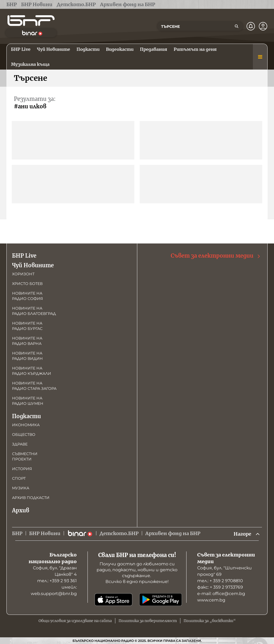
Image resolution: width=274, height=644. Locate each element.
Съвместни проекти (25, 456)
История (22, 469)
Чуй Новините (33, 265)
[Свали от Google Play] (161, 600)
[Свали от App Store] (113, 600)
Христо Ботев (27, 284)
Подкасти (26, 416)
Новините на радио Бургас (27, 326)
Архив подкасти (31, 498)
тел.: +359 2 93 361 (57, 581)
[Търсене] (237, 26)
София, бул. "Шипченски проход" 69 (224, 571)
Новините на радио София (27, 296)
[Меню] (260, 57)
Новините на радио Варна (27, 341)
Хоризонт (23, 274)
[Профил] (263, 26)
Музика (21, 488)
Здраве (20, 444)
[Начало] (31, 21)
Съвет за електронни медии (216, 256)
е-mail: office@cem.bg (221, 594)
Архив (21, 510)
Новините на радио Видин (27, 356)
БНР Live (24, 256)
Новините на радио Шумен (28, 401)
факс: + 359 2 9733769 (220, 587)
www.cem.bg (211, 600)
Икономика (26, 425)
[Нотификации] (251, 26)
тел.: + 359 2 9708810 (220, 581)
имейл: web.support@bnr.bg (54, 590)
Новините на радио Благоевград (34, 311)
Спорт (19, 478)
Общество (24, 435)
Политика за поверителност (148, 621)
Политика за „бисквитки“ (210, 621)
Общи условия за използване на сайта (75, 621)
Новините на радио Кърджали (32, 371)
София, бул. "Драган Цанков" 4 (55, 571)
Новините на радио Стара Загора (34, 386)
